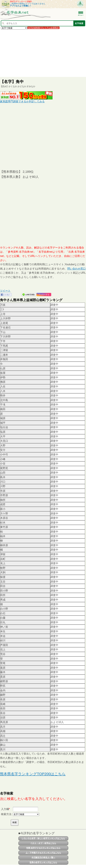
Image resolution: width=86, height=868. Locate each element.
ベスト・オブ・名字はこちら (43, 843)
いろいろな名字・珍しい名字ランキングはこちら (43, 838)
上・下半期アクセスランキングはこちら (43, 853)
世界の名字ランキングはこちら (43, 862)
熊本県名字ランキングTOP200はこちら (33, 774)
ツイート (5, 291)
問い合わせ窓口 (76, 269)
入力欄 (5, 809)
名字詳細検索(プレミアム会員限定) (43, 28)
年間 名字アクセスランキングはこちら (43, 848)
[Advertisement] (43, 53)
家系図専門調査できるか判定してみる (22, 101)
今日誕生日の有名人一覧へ (43, 857)
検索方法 (6, 814)
